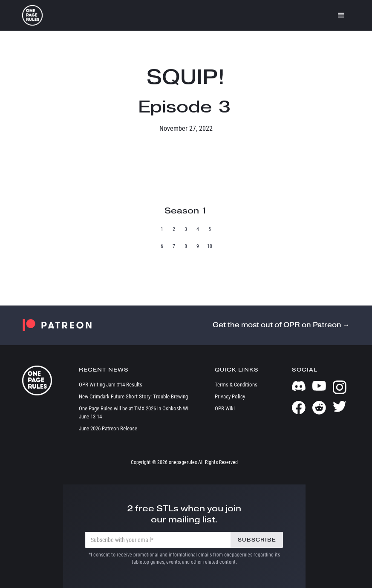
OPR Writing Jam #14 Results (111, 385)
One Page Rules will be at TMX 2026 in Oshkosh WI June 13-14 (134, 413)
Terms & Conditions (236, 385)
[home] (32, 15)
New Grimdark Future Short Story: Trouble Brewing (133, 396)
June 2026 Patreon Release (108, 428)
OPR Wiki (225, 408)
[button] (341, 15)
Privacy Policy (230, 396)
